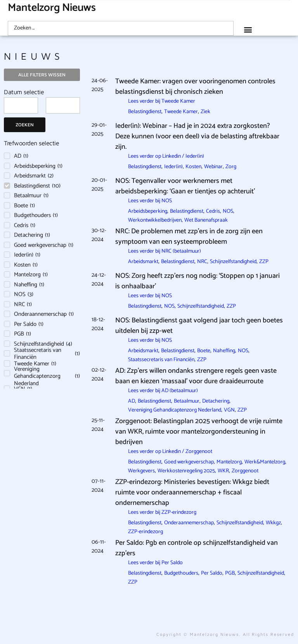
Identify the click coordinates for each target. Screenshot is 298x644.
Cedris (213, 211)
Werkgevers (141, 471)
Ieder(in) (173, 167)
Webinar (213, 167)
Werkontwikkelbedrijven (155, 220)
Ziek (205, 112)
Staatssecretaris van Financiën (161, 360)
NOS (228, 211)
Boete (204, 351)
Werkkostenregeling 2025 (186, 471)
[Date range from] (21, 105)
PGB (230, 573)
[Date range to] (63, 105)
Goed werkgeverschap (189, 462)
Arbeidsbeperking (148, 211)
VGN (229, 410)
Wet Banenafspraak (206, 220)
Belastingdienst (145, 112)
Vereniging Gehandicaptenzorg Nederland (175, 410)
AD (132, 401)
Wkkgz (273, 523)
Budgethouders (181, 573)
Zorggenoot (245, 471)
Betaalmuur (187, 401)
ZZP (264, 262)
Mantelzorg (229, 462)
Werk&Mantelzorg (265, 462)
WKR (223, 471)
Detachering (216, 401)
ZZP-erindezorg (146, 532)
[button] (248, 29)
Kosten (193, 167)
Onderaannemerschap (189, 523)
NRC (202, 262)
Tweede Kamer (181, 112)
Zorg (231, 167)
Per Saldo (212, 573)
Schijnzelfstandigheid (233, 262)
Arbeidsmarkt (143, 262)
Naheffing (224, 351)
